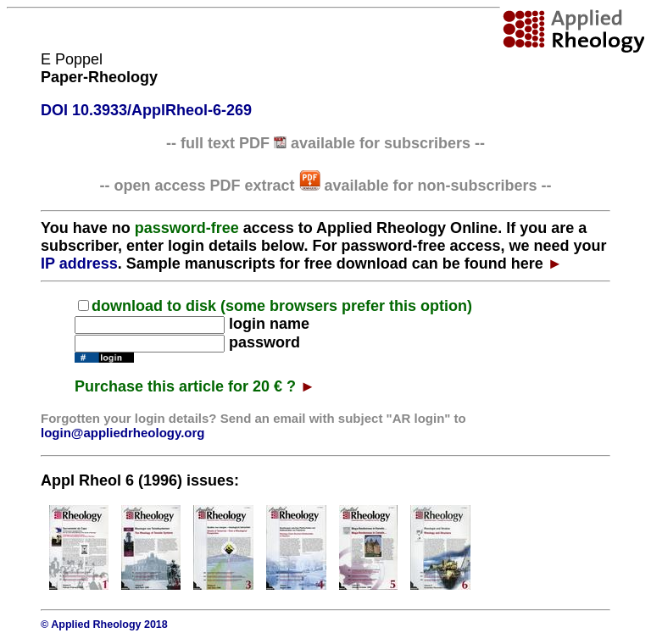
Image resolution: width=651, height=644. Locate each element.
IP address (79, 264)
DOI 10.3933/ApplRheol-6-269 (146, 110)
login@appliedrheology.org (123, 433)
